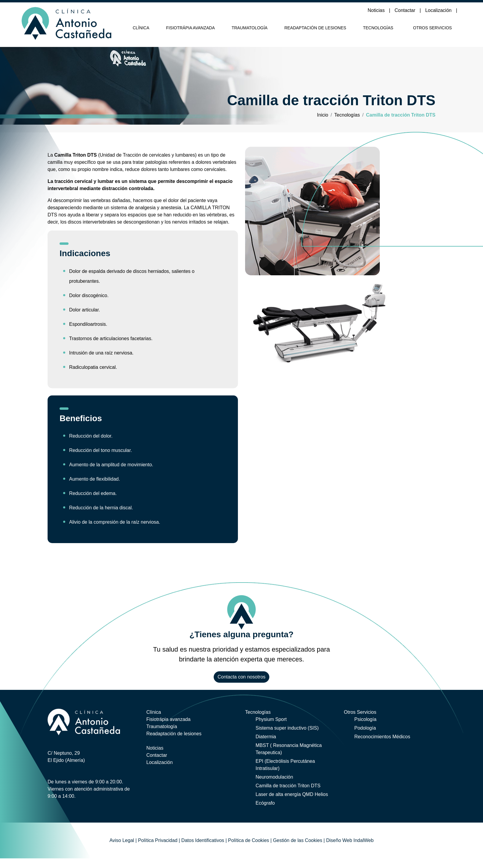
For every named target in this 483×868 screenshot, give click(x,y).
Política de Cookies (249, 840)
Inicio (322, 115)
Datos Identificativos (203, 840)
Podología (365, 728)
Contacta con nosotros (242, 677)
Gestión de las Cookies (298, 840)
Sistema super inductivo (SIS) (287, 728)
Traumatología (250, 28)
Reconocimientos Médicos (382, 737)
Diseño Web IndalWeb (350, 840)
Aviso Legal (122, 840)
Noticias (377, 10)
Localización (439, 10)
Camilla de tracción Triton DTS (288, 786)
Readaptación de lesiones (315, 28)
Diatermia (266, 737)
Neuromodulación (274, 777)
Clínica (141, 28)
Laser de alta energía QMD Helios (292, 794)
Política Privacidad (158, 840)
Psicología (365, 719)
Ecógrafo (265, 803)
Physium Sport (271, 719)
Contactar (405, 10)
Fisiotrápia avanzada (190, 28)
